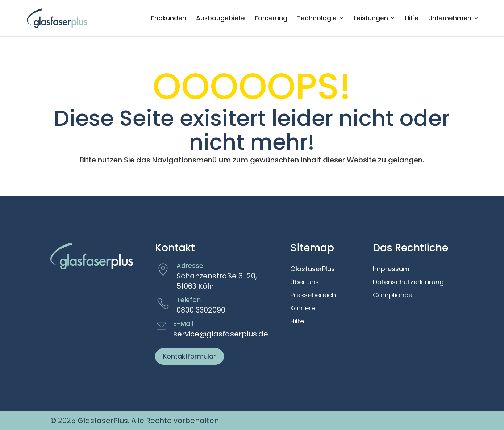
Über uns (305, 282)
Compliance (393, 295)
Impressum (391, 269)
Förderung (271, 19)
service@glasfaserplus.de (221, 334)
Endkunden (169, 19)
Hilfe (412, 19)
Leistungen (371, 19)
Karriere (303, 309)
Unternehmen (450, 19)
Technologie (317, 19)
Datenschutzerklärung (408, 282)
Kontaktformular (189, 356)
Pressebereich (313, 295)
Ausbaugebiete (220, 19)
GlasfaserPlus (313, 269)
